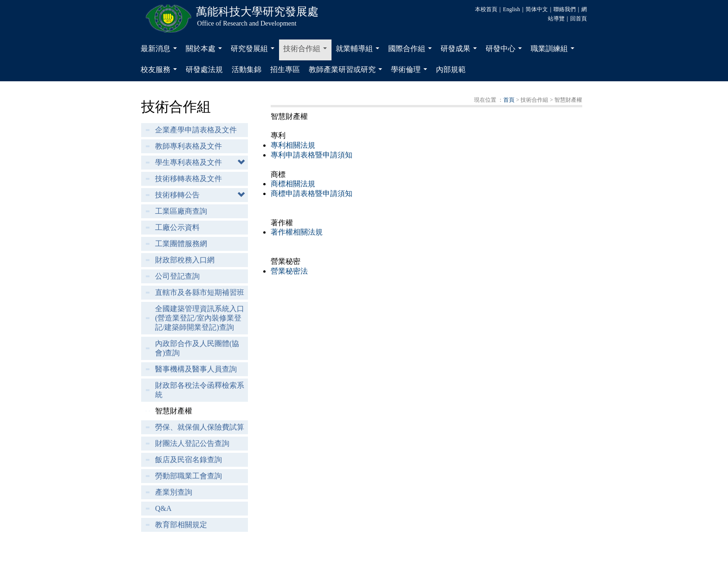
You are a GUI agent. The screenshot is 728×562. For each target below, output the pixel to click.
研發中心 (506, 51)
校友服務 (161, 72)
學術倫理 (411, 72)
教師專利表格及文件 (188, 146)
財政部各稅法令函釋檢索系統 (200, 390)
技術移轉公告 (177, 195)
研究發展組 (254, 51)
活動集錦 (247, 69)
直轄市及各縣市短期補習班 (200, 292)
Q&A (163, 508)
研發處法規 (204, 69)
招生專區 (285, 69)
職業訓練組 (554, 51)
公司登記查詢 (177, 276)
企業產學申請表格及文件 (196, 130)
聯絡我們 (565, 9)
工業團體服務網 (181, 244)
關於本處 (206, 51)
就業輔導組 (359, 51)
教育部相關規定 (181, 525)
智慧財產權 (174, 411)
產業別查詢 (174, 492)
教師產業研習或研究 (347, 72)
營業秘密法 (289, 271)
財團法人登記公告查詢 (192, 443)
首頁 (509, 100)
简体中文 (537, 9)
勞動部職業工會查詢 (188, 476)
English (511, 9)
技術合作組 (307, 51)
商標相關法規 (293, 184)
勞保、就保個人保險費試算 (200, 427)
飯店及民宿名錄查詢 (188, 460)
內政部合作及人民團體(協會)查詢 (197, 348)
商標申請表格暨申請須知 (312, 193)
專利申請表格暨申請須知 (312, 155)
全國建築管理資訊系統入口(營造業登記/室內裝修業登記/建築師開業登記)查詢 (200, 318)
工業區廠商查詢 (181, 211)
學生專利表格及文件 (188, 162)
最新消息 (161, 51)
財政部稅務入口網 (185, 260)
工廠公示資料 (177, 227)
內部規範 (451, 69)
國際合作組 (412, 51)
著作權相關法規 (297, 232)
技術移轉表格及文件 (188, 179)
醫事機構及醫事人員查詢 (196, 369)
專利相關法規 (293, 145)
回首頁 (578, 19)
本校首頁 (486, 9)
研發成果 (461, 51)
